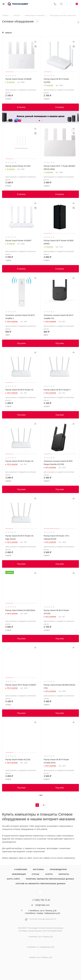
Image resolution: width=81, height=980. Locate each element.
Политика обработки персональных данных (50, 879)
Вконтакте (41, 892)
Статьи (36, 874)
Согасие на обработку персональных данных (40, 884)
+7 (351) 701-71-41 (41, 900)
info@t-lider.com (42, 905)
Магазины (38, 869)
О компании (21, 869)
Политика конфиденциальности (43, 919)
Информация (19, 874)
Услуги (49, 874)
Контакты (64, 874)
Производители (58, 869)
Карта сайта (13, 879)
